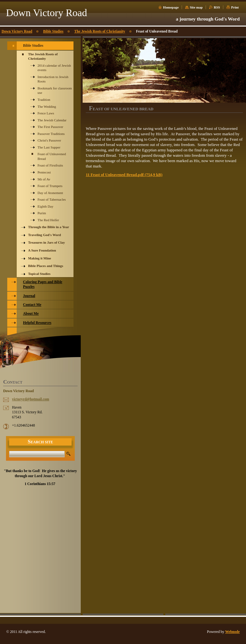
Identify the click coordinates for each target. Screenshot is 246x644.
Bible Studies (53, 31)
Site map (196, 7)
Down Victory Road (17, 31)
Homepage (171, 7)
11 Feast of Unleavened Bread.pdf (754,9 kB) (124, 175)
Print (235, 7)
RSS (217, 7)
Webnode (232, 632)
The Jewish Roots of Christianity (100, 31)
